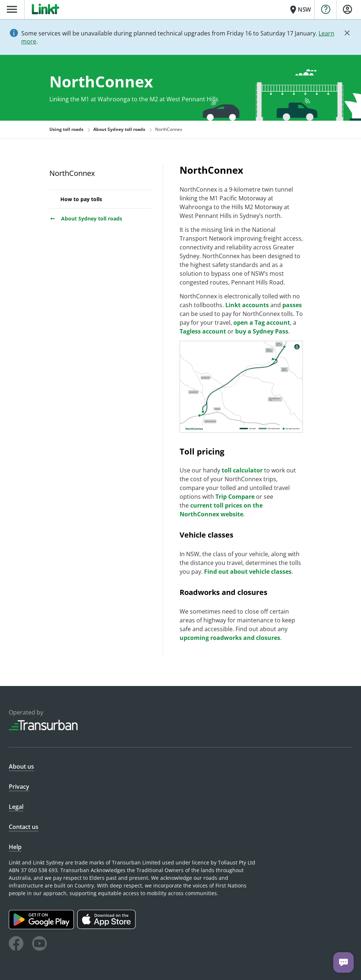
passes (292, 305)
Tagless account (203, 331)
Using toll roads (66, 129)
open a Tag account (262, 323)
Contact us (24, 827)
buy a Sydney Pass (262, 331)
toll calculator (242, 470)
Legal (16, 807)
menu (12, 9)
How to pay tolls (81, 199)
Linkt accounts (247, 305)
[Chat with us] (343, 962)
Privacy (19, 787)
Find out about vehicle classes (248, 572)
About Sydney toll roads (86, 218)
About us (21, 766)
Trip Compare (235, 497)
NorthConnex (72, 173)
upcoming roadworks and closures (230, 638)
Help (15, 847)
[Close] (347, 33)
